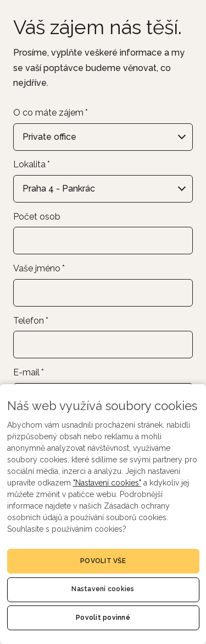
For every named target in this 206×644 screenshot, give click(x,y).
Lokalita (32, 164)
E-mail (29, 372)
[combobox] (103, 137)
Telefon (31, 321)
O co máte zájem (51, 113)
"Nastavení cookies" (107, 483)
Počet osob (37, 217)
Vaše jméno (39, 268)
